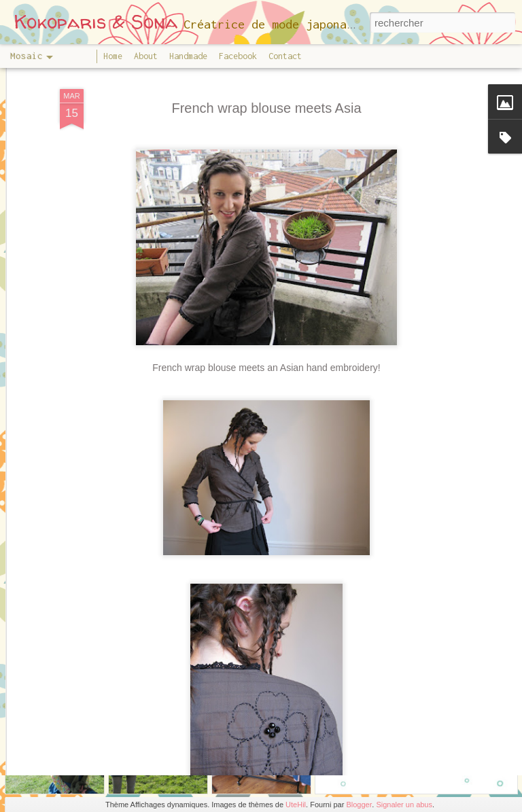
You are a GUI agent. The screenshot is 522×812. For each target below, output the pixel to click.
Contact (285, 56)
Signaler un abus (404, 805)
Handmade (188, 56)
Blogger (359, 805)
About (146, 56)
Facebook (238, 56)
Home (113, 56)
